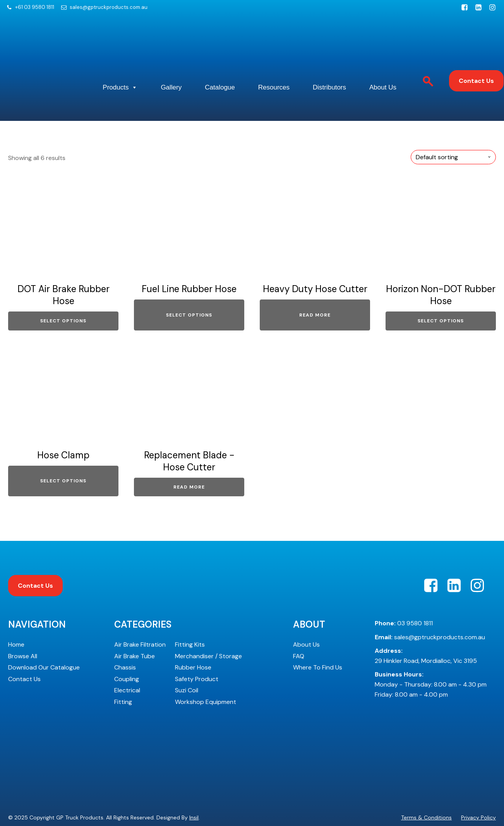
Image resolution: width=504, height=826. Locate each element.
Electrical (127, 666)
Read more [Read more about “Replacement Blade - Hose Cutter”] (189, 462)
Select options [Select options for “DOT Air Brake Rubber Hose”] (63, 296)
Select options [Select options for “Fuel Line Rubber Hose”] (189, 290)
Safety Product (197, 654)
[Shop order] (453, 132)
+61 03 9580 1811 (35, 7)
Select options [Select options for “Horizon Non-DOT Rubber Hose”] (441, 296)
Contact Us (476, 69)
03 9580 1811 (404, 598)
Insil (194, 793)
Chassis (125, 643)
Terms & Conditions (426, 793)
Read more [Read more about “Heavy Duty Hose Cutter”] (315, 290)
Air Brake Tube (135, 631)
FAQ (299, 631)
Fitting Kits (190, 620)
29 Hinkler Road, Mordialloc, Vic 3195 (426, 631)
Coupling (127, 654)
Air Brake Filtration (140, 620)
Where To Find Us (318, 643)
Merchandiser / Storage (208, 631)
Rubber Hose (193, 643)
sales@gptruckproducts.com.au (109, 7)
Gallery (206, 63)
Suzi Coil (187, 666)
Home (16, 620)
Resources (327, 63)
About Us (142, 87)
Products (146, 64)
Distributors (392, 63)
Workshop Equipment (206, 677)
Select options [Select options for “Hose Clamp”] (63, 456)
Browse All (23, 631)
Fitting (123, 677)
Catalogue (264, 63)
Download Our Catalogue (44, 643)
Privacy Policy (478, 793)
